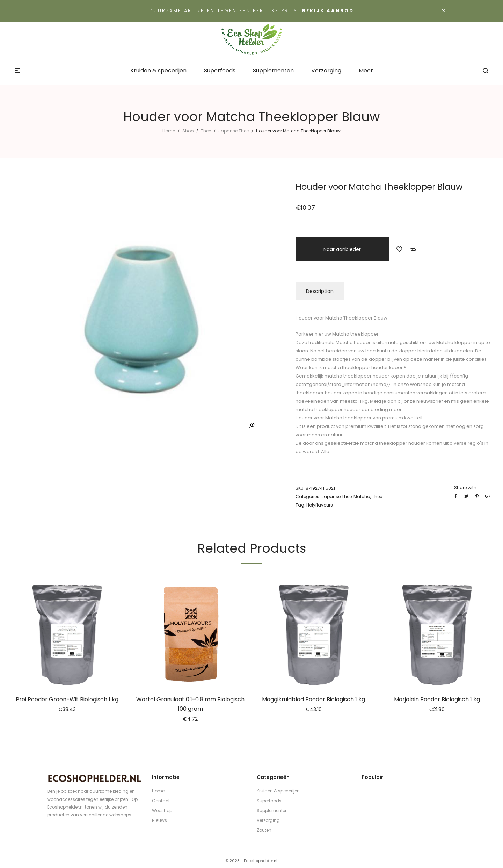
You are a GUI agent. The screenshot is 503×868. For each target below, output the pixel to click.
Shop (188, 131)
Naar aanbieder (342, 249)
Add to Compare (413, 249)
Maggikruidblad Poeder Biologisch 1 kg (314, 699)
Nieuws (159, 820)
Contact (161, 801)
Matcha (362, 497)
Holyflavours (320, 505)
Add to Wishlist (399, 249)
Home (169, 131)
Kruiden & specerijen (278, 791)
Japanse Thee (234, 131)
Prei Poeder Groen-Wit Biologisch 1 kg (67, 699)
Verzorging (268, 820)
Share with (465, 487)
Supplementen (272, 810)
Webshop (162, 810)
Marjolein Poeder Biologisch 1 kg (437, 699)
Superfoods (269, 801)
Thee (206, 131)
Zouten (264, 830)
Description (320, 291)
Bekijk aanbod (328, 11)
